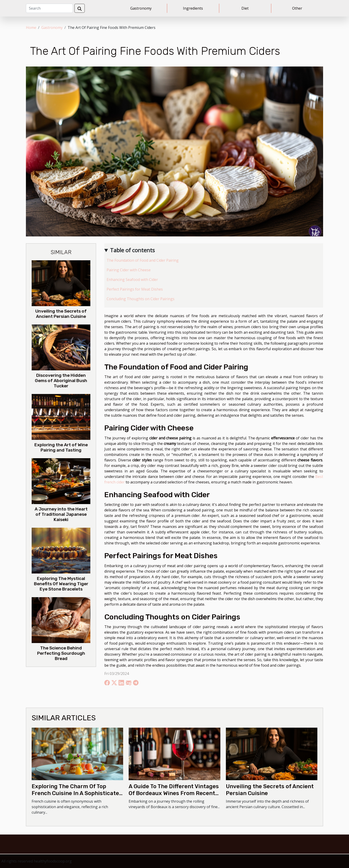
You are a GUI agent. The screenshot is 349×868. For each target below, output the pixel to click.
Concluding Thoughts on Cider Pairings (141, 299)
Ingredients (193, 8)
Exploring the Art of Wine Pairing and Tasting (61, 447)
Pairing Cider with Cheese (129, 270)
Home (31, 28)
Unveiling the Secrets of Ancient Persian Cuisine (61, 314)
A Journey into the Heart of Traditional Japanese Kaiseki (61, 514)
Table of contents (132, 250)
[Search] (49, 8)
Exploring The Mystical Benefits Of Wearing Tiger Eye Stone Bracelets (61, 584)
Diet (245, 8)
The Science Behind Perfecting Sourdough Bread (61, 653)
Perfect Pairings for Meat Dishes (135, 289)
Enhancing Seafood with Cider (132, 280)
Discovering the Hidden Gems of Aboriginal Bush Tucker (61, 381)
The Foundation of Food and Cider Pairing (143, 260)
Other (297, 8)
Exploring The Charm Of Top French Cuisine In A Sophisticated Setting (77, 793)
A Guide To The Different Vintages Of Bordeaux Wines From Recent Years (174, 793)
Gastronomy (141, 8)
